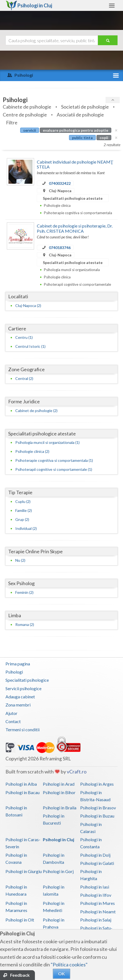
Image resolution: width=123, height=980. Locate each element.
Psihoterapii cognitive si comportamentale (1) (54, 469)
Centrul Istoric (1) (30, 346)
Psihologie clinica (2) (32, 451)
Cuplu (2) (23, 501)
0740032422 (60, 183)
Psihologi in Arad (59, 784)
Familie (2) (24, 510)
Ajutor (11, 713)
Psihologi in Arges (97, 784)
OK (61, 974)
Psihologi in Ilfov (96, 895)
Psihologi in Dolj (95, 855)
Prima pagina (18, 664)
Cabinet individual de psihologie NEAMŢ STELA (75, 164)
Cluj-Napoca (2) (28, 305)
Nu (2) (20, 560)
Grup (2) (22, 519)
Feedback (20, 975)
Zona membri (18, 705)
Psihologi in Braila (60, 808)
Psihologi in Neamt (98, 912)
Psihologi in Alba (21, 784)
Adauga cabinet (20, 697)
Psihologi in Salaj (96, 920)
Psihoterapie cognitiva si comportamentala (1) (54, 460)
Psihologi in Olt (20, 920)
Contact (13, 721)
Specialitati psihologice (27, 680)
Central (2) (24, 378)
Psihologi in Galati (97, 863)
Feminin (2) (24, 592)
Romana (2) (25, 624)
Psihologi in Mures (97, 903)
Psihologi (14, 672)
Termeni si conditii (22, 729)
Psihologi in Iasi (95, 887)
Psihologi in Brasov (98, 808)
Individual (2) (26, 528)
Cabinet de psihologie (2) (36, 411)
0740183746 (60, 248)
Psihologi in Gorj (58, 871)
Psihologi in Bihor (59, 792)
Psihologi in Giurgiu (24, 871)
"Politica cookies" (69, 965)
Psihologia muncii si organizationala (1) (47, 442)
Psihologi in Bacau (22, 792)
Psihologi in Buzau (97, 816)
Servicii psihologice (23, 688)
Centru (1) (24, 337)
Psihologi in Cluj (58, 839)
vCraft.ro (77, 772)
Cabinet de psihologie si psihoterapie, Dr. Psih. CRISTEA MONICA (75, 228)
